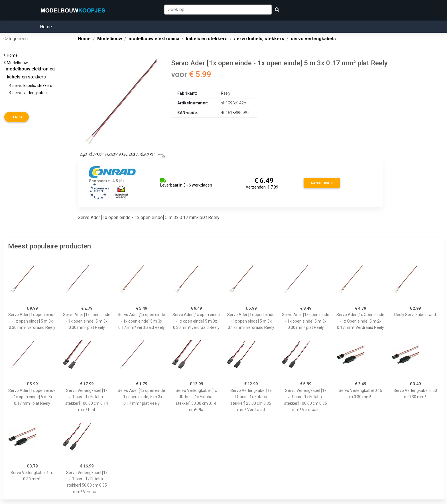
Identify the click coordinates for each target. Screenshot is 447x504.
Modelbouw (18, 63)
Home (46, 27)
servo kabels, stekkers (33, 86)
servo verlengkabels (31, 93)
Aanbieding (322, 183)
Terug (17, 117)
